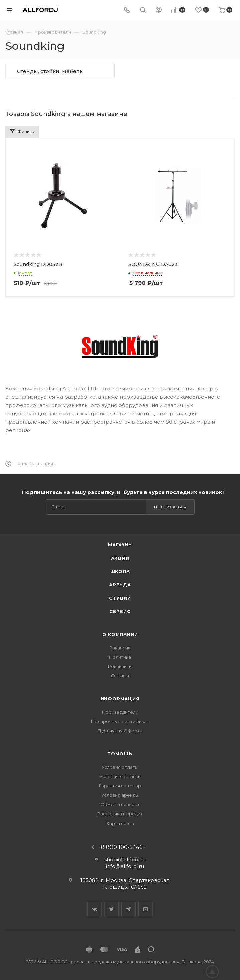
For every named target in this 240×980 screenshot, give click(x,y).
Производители (120, 712)
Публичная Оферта (120, 731)
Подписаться (170, 507)
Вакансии (120, 648)
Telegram (129, 909)
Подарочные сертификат (120, 721)
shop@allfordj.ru (125, 859)
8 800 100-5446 (122, 847)
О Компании (120, 634)
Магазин (120, 545)
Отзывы (120, 676)
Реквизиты (120, 666)
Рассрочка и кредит (120, 814)
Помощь (120, 754)
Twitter (111, 909)
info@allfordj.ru (125, 866)
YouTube (146, 909)
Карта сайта (120, 823)
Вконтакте (94, 909)
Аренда (120, 585)
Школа (120, 571)
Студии (120, 598)
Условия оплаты (120, 767)
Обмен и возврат (120, 804)
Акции (120, 558)
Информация (120, 699)
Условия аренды (120, 795)
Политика (120, 657)
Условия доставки (120, 776)
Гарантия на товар (120, 786)
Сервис (120, 611)
